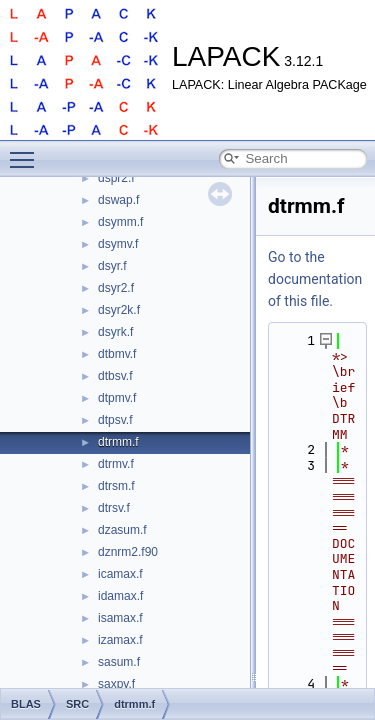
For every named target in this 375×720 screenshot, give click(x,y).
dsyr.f (112, 266)
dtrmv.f (116, 464)
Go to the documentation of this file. (315, 279)
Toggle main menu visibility (27, 151)
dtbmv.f (117, 354)
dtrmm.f (118, 442)
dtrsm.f (116, 486)
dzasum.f (122, 530)
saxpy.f (116, 684)
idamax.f (120, 596)
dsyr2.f (116, 288)
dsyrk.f (115, 332)
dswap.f (118, 200)
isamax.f (120, 618)
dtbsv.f (115, 376)
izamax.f (120, 640)
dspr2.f (116, 178)
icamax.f (120, 574)
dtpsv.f (115, 420)
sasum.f (119, 662)
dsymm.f (120, 222)
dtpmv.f (117, 398)
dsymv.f (118, 244)
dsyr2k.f (119, 310)
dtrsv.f (114, 508)
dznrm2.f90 (128, 552)
